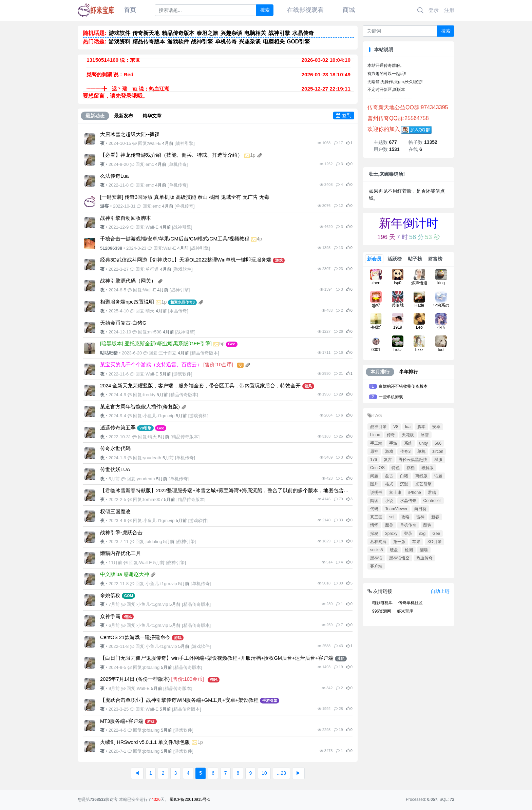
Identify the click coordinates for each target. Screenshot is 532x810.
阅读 (374, 501)
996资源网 (382, 611)
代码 (374, 509)
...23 (281, 773)
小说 (389, 501)
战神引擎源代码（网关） (128, 281)
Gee (232, 344)
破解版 (427, 468)
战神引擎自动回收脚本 (126, 218)
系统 (408, 443)
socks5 (376, 550)
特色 (396, 468)
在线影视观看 (305, 10)
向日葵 (420, 509)
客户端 (376, 566)
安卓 (436, 427)
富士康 (395, 493)
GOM (129, 596)
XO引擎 (434, 542)
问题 (374, 476)
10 (264, 773)
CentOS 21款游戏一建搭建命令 (135, 637)
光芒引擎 (423, 484)
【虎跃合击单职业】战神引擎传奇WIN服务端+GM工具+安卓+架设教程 (179, 700)
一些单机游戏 (391, 397)
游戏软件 (183, 269)
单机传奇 (178, 164)
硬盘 (394, 550)
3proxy (391, 534)
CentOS (377, 468)
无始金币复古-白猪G (123, 323)
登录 (434, 10)
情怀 (374, 525)
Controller (432, 501)
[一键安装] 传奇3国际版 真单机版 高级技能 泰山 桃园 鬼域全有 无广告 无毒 (185, 197)
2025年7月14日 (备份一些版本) (135, 679)
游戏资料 (198, 416)
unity (424, 443)
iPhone (414, 493)
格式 (389, 484)
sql (392, 517)
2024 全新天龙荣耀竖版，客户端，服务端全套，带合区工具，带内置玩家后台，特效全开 (200, 386)
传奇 (391, 435)
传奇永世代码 (115, 448)
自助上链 (440, 591)
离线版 (421, 476)
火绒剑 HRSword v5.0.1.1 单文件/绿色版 (145, 742)
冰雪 (425, 435)
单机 (421, 451)
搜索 (265, 10)
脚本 (421, 427)
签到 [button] (344, 115)
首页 (130, 10)
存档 (411, 468)
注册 (449, 10)
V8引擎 (145, 428)
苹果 (416, 542)
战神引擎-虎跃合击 (121, 533)
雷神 (420, 517)
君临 (432, 493)
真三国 (376, 517)
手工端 (376, 443)
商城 (349, 10)
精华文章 (152, 116)
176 (374, 460)
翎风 (308, 386)
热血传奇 (424, 558)
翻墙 (424, 550)
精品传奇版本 (205, 353)
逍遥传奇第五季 (118, 428)
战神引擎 (185, 143)
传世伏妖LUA (115, 469)
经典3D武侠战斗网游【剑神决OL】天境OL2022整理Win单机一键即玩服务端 (186, 260)
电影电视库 (382, 603)
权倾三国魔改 (115, 512)
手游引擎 (270, 700)
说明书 (376, 493)
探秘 (374, 534)
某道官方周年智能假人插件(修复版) (140, 407)
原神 (374, 451)
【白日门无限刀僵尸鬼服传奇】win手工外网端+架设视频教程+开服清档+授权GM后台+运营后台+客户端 (217, 658)
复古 (388, 460)
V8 (396, 427)
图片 (374, 484)
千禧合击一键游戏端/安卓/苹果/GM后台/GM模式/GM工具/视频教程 (175, 239)
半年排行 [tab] (408, 372)
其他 (341, 658)
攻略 (405, 517)
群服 (438, 460)
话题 (438, 476)
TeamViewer (396, 509)
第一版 (399, 542)
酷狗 (427, 525)
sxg (423, 534)
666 (438, 443)
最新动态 (95, 116)
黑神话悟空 (399, 558)
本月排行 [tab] (380, 372)
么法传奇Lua (114, 176)
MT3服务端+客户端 (122, 721)
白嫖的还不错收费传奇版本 (403, 386)
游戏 (279, 260)
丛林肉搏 (378, 542)
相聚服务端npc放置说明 (127, 302)
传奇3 (405, 451)
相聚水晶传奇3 (183, 302)
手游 (393, 443)
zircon (438, 451)
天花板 (408, 435)
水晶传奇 (178, 311)
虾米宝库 (405, 611)
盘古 (389, 476)
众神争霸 (110, 616)
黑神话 (376, 558)
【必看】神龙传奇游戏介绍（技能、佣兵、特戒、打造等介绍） (171, 155)
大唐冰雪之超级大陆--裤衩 (130, 134)
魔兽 (389, 525)
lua (408, 427)
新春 (435, 517)
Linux (375, 435)
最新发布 (123, 116)
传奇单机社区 (411, 603)
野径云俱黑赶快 (413, 460)
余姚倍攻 (110, 595)
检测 (409, 550)
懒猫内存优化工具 (120, 553)
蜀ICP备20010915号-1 (190, 799)
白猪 (404, 476)
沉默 (404, 484)
